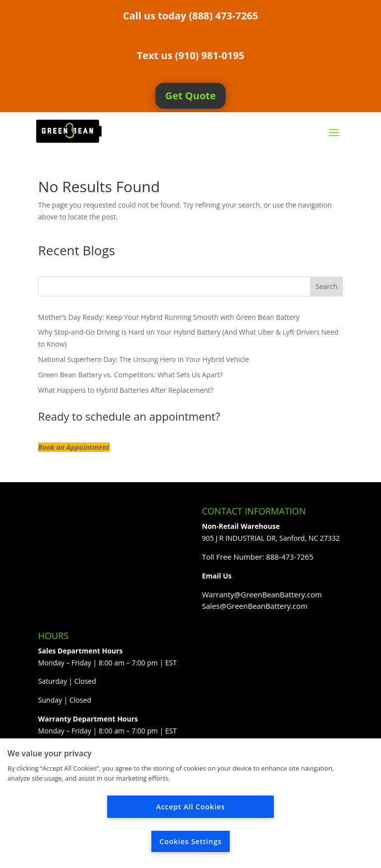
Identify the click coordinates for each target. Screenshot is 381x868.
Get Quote (190, 96)
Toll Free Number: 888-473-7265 (258, 557)
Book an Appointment (74, 447)
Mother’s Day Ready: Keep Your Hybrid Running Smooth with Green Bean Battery (169, 317)
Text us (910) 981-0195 (191, 55)
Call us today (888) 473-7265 (190, 16)
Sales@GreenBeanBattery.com (255, 606)
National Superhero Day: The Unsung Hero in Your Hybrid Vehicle (144, 359)
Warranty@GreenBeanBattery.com (262, 594)
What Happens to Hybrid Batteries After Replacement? (126, 390)
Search (326, 286)
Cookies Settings (190, 841)
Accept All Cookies (191, 807)
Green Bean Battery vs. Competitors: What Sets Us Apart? (130, 375)
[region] (190, 803)
